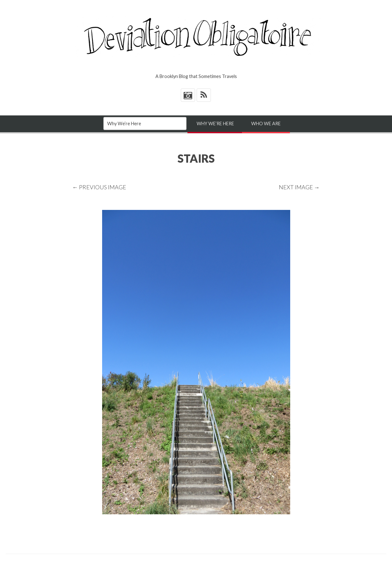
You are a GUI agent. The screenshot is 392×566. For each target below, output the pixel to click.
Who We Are (266, 124)
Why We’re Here (215, 124)
